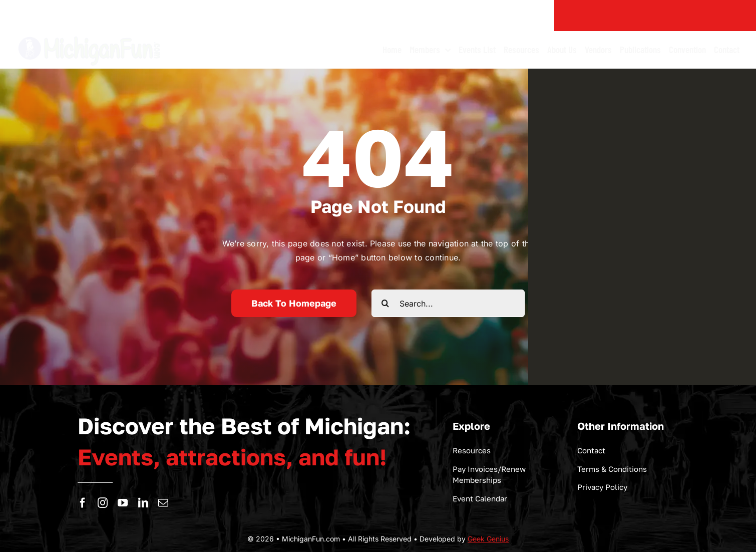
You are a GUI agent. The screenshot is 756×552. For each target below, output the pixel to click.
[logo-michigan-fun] (90, 35)
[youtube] (123, 503)
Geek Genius (488, 539)
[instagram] (103, 503)
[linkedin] (143, 503)
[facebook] (83, 503)
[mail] (163, 503)
